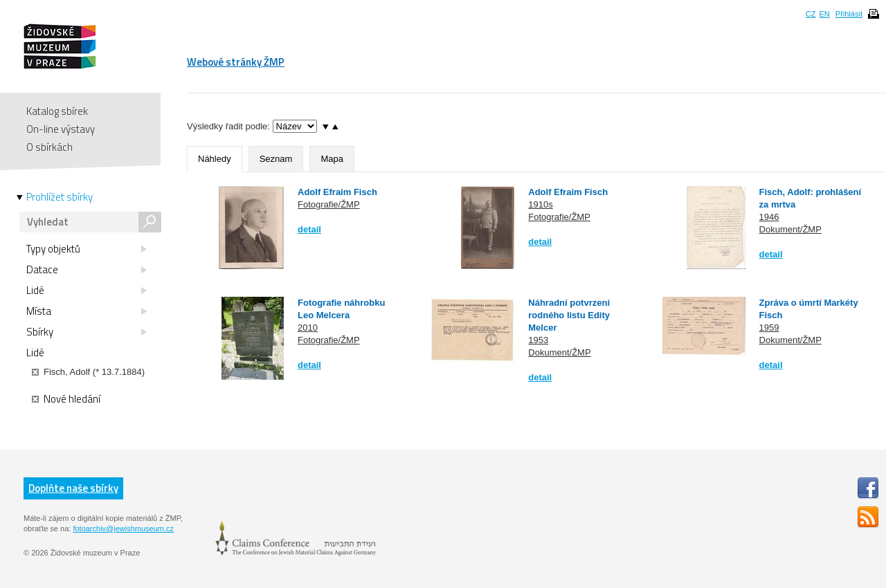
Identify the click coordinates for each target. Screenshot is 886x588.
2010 (308, 328)
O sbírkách (49, 147)
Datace (87, 270)
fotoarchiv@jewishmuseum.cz (123, 529)
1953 (538, 340)
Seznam (276, 159)
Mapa (332, 159)
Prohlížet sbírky (60, 197)
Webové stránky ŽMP (236, 62)
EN (824, 14)
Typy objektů (87, 249)
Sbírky (87, 332)
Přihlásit (849, 14)
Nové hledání (66, 399)
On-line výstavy (61, 129)
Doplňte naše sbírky (73, 488)
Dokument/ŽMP (790, 229)
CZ (811, 14)
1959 (769, 328)
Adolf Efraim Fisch (337, 192)
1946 (769, 217)
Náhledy (215, 159)
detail (309, 229)
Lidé (87, 291)
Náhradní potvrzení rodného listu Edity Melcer (569, 315)
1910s (540, 204)
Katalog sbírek (57, 111)
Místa (87, 311)
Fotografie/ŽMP (329, 204)
